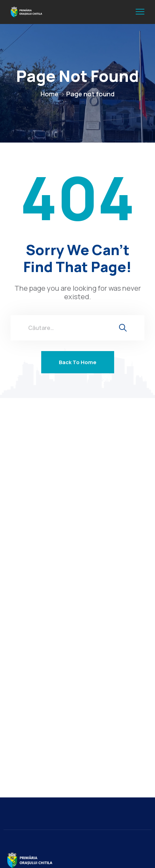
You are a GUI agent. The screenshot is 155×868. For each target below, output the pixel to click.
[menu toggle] (140, 12)
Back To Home (78, 362)
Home (49, 94)
